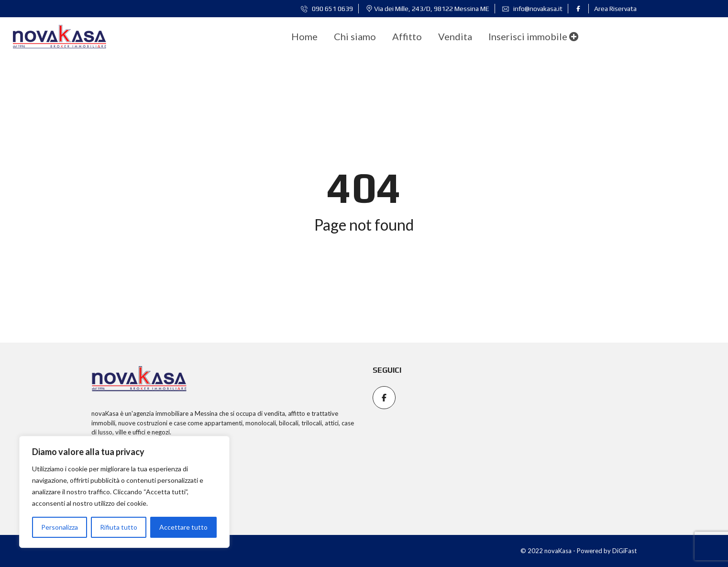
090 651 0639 (327, 9)
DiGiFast (624, 551)
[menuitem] (304, 36)
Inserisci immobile (534, 36)
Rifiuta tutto (119, 527)
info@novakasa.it (532, 9)
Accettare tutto (183, 527)
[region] (124, 492)
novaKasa (105, 413)
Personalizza (60, 527)
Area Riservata (615, 9)
